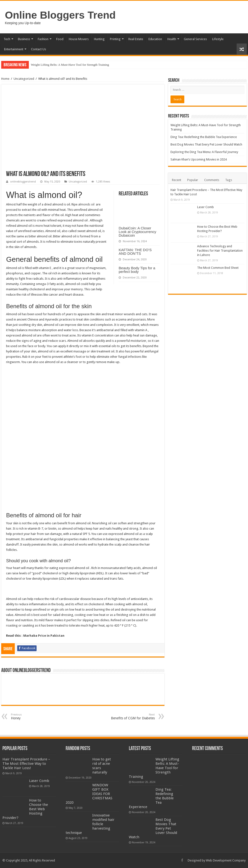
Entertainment (14, 49)
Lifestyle (218, 39)
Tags (229, 180)
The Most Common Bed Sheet (218, 268)
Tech (7, 39)
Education (155, 39)
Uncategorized (24, 79)
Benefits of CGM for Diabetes (130, 717)
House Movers (79, 39)
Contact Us (39, 49)
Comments (212, 180)
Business (24, 39)
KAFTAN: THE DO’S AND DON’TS (135, 252)
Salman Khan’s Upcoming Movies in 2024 (199, 159)
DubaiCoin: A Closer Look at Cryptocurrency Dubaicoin (137, 232)
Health (172, 39)
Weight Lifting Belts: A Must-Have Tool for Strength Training (70, 65)
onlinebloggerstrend (23, 182)
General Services (195, 39)
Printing (115, 39)
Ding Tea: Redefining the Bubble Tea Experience (204, 137)
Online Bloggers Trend (60, 15)
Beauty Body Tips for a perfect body (137, 270)
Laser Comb (205, 207)
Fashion (43, 39)
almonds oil (87, 204)
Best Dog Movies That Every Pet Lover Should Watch (206, 144)
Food (60, 39)
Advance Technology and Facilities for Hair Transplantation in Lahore (220, 251)
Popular (193, 180)
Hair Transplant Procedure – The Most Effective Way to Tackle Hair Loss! (26, 764)
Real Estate (136, 39)
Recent (177, 180)
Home (5, 79)
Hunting (99, 39)
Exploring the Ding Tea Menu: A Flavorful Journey (204, 152)
